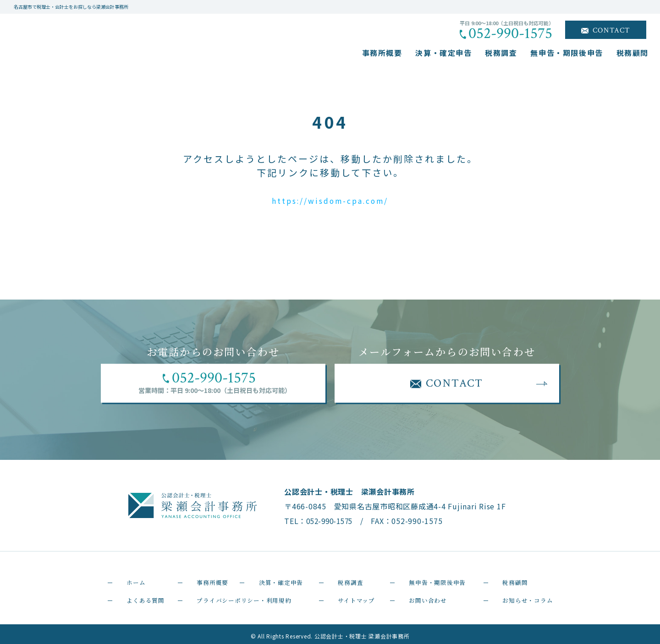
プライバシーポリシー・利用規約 (245, 594)
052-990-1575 (510, 33)
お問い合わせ (422, 594)
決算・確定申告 (443, 53)
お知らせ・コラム (523, 594)
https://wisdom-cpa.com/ (330, 200)
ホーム (128, 578)
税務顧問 (632, 53)
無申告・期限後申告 (566, 53)
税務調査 (501, 53)
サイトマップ (351, 594)
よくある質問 (140, 594)
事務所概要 (382, 53)
